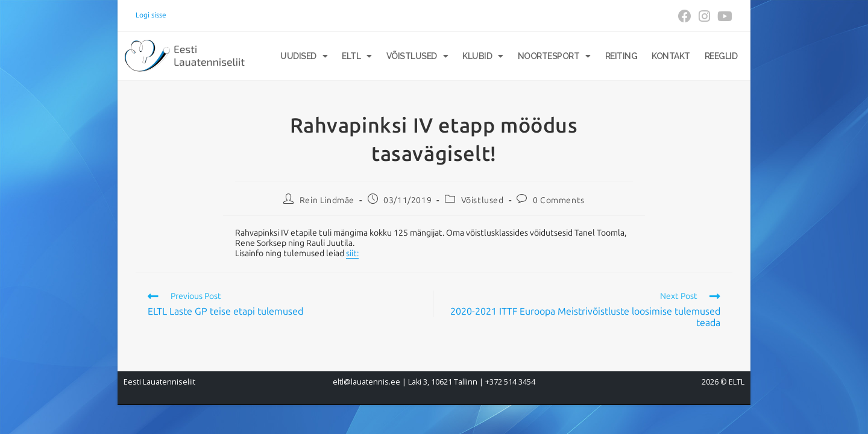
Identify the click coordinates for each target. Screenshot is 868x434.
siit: (352, 253)
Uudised (304, 56)
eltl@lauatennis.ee (366, 382)
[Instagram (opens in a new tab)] (704, 16)
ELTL (357, 56)
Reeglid (721, 56)
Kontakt (671, 56)
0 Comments (559, 200)
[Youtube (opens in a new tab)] (723, 16)
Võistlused (417, 56)
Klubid (483, 56)
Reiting (621, 56)
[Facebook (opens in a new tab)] (685, 16)
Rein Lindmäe (327, 200)
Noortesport (554, 56)
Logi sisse (151, 15)
